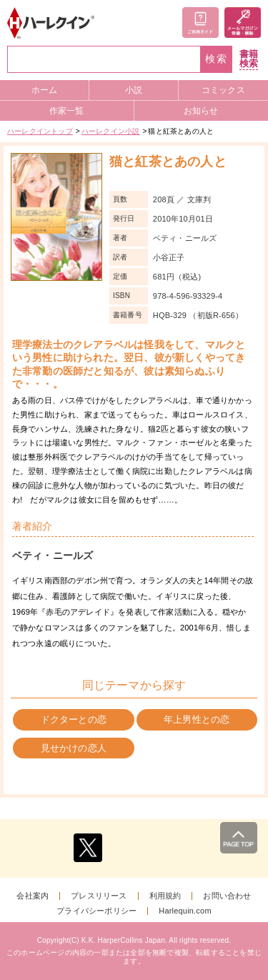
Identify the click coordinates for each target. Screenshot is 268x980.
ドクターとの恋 (74, 719)
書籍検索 (249, 59)
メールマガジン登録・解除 (243, 23)
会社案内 (33, 896)
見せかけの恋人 (74, 748)
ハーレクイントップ (40, 131)
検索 (217, 59)
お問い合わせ (227, 896)
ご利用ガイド (200, 23)
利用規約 (165, 896)
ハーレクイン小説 (111, 131)
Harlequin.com (185, 911)
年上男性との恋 (197, 719)
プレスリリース (99, 896)
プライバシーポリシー (96, 911)
